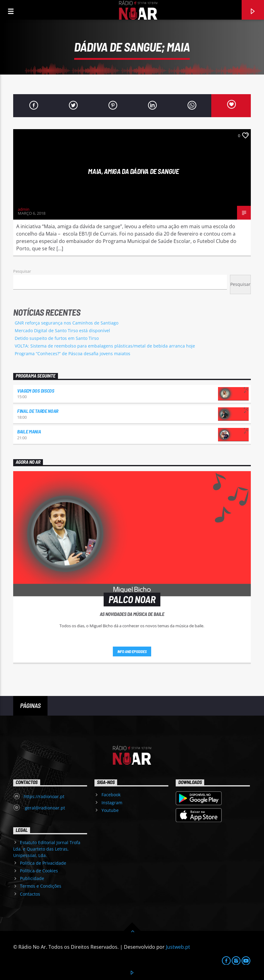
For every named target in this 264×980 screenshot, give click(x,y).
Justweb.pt (178, 947)
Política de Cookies (39, 871)
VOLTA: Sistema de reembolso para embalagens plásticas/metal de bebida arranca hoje (105, 346)
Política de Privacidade (43, 863)
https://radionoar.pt (44, 796)
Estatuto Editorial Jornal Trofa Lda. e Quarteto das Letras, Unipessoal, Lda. (47, 849)
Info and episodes (132, 651)
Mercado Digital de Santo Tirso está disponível (62, 331)
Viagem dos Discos (36, 391)
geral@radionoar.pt (44, 808)
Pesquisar (22, 271)
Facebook (111, 795)
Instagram (112, 803)
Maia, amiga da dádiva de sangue (133, 171)
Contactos (30, 894)
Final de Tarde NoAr (38, 411)
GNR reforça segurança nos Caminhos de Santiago (67, 323)
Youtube (110, 810)
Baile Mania (29, 431)
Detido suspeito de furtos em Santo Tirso (57, 338)
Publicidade (32, 878)
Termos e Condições (41, 886)
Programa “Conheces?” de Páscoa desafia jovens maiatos (73, 354)
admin (24, 209)
